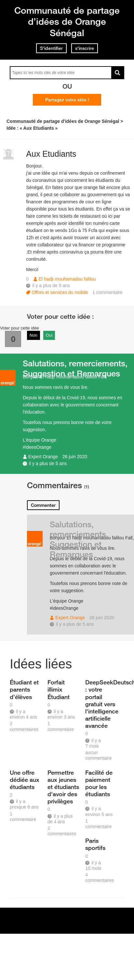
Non (33, 335)
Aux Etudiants (51, 154)
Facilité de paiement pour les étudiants (99, 783)
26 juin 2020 (75, 457)
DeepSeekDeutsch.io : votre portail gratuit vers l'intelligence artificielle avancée (102, 704)
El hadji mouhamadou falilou (67, 279)
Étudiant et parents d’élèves (24, 689)
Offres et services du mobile (60, 292)
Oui (49, 335)
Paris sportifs (95, 844)
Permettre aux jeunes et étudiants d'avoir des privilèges (63, 787)
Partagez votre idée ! (67, 100)
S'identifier (51, 48)
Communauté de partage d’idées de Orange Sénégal (67, 22)
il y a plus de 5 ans (48, 463)
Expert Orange (43, 457)
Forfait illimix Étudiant (59, 689)
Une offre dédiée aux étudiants (25, 780)
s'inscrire (85, 48)
